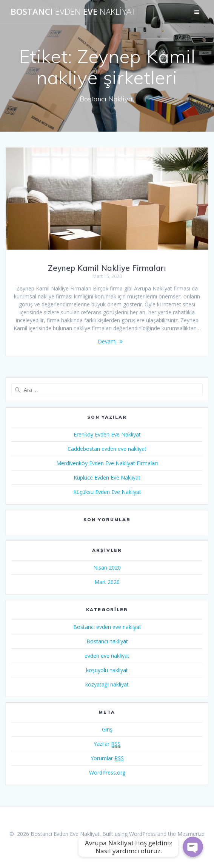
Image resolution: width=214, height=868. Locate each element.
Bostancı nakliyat (107, 641)
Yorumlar (107, 758)
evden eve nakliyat (107, 656)
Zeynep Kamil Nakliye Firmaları (107, 268)
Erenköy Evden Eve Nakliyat (107, 434)
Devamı (107, 341)
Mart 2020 (107, 582)
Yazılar (107, 744)
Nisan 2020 (107, 568)
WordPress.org (107, 773)
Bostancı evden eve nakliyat (107, 627)
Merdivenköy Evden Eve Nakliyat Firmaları (107, 463)
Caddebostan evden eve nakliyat (107, 449)
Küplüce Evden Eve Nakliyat (107, 477)
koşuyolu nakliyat (107, 670)
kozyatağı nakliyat (107, 684)
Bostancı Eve (74, 12)
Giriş (107, 729)
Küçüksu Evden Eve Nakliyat (107, 492)
